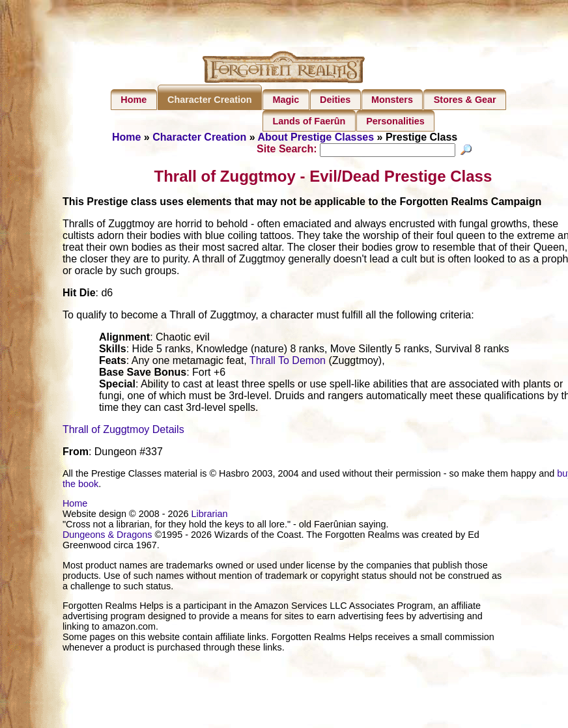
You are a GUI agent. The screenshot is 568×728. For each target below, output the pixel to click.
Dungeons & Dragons (107, 537)
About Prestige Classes (316, 137)
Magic (286, 100)
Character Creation (210, 100)
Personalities (395, 121)
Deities (335, 100)
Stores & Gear (465, 100)
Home (134, 100)
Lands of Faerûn (309, 121)
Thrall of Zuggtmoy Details (123, 431)
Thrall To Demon (288, 362)
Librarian (209, 516)
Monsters (392, 100)
